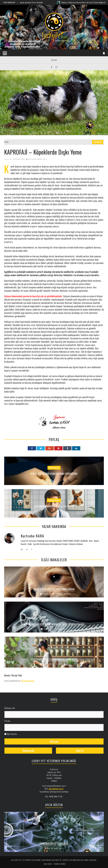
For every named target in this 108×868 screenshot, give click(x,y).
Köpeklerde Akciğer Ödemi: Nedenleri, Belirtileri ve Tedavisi (54, 624)
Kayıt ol (80, 751)
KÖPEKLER (98, 142)
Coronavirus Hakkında (54, 844)
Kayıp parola (28, 751)
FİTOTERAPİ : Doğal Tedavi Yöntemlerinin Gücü (54, 659)
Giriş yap (54, 741)
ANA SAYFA (48, 864)
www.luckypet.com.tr (56, 789)
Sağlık (46, 594)
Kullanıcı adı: (10, 708)
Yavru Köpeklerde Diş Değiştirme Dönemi (54, 589)
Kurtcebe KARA (35, 159)
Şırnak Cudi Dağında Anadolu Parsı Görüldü (28, 2)
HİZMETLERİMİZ (60, 864)
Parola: (7, 721)
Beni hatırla (12, 734)
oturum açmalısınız (27, 681)
